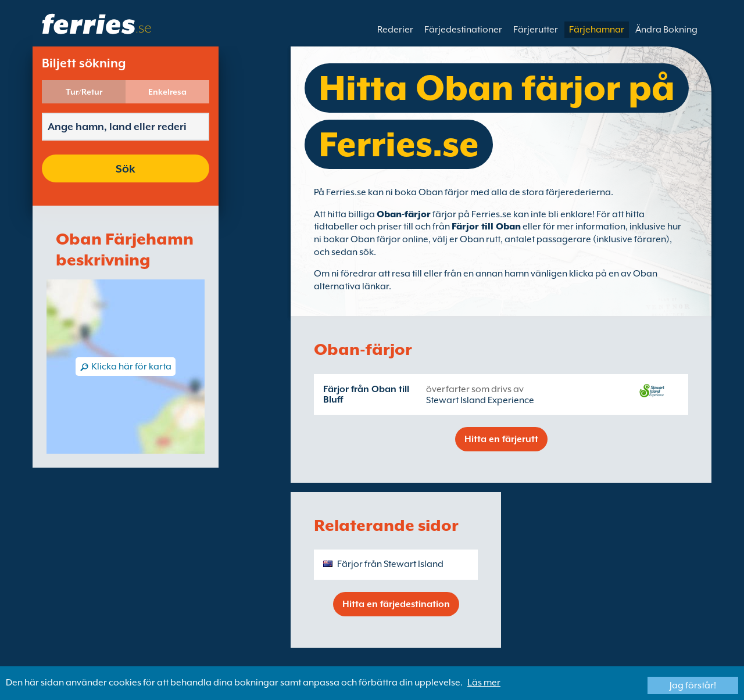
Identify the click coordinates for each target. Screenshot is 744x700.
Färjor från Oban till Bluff (366, 394)
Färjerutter (536, 30)
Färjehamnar (597, 30)
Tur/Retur (84, 92)
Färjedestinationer (463, 30)
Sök (126, 168)
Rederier (395, 30)
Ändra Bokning (666, 30)
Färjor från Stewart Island (390, 564)
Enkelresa (167, 92)
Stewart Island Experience (480, 400)
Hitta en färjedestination (396, 604)
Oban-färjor (404, 214)
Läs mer (484, 683)
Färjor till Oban (486, 227)
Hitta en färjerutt (501, 439)
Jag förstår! (693, 685)
